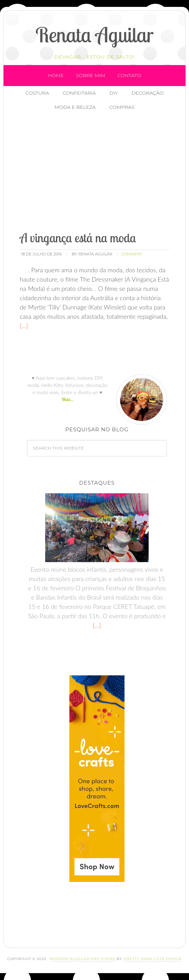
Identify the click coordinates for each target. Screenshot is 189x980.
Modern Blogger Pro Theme (82, 959)
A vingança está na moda (78, 238)
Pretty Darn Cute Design (153, 959)
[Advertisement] (102, 172)
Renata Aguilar (95, 35)
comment (132, 254)
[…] (24, 326)
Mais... (67, 399)
